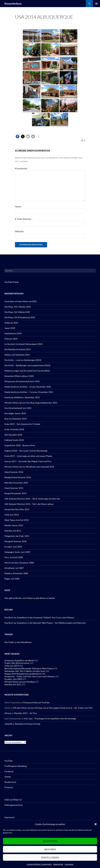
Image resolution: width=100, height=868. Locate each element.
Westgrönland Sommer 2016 (18, 477)
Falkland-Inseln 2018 (14, 440)
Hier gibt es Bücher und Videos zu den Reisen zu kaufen (30, 598)
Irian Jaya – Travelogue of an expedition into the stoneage (50, 718)
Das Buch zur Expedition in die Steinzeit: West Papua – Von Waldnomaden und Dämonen (45, 623)
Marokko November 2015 (16, 483)
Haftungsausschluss (14, 805)
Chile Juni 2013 (12, 515)
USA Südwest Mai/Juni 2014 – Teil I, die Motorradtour (29, 504)
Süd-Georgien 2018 (13, 435)
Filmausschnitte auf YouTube (36, 702)
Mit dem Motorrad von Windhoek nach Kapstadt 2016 (29, 467)
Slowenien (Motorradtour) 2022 (19, 376)
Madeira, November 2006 (16, 573)
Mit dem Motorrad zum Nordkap (19, 682)
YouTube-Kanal (11, 282)
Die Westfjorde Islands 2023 (17, 349)
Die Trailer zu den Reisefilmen (18, 642)
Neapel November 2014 (15, 493)
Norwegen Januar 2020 (15, 413)
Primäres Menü (96, 4)
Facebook (9, 771)
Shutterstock (10, 782)
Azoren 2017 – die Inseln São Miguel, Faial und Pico (28, 461)
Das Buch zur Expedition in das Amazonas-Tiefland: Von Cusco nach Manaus (39, 617)
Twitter (8, 777)
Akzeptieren (50, 841)
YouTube (8, 761)
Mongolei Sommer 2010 (15, 541)
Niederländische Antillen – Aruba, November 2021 (28, 387)
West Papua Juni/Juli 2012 (17, 520)
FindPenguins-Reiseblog (16, 766)
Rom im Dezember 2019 (16, 419)
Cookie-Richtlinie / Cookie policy (39, 864)
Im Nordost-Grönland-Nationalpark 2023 (23, 344)
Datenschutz (58, 864)
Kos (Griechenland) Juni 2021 (18, 408)
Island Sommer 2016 (14, 472)
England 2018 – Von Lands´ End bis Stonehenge (26, 451)
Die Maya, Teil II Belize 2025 (17, 312)
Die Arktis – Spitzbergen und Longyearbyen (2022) (27, 365)
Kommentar (22, 168)
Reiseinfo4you (13, 4)
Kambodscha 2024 (13, 333)
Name (19, 206)
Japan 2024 (10, 328)
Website (19, 231)
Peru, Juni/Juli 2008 (14, 557)
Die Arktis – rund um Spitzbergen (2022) (23, 360)
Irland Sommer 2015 (14, 488)
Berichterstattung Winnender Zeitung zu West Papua (29, 668)
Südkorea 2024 (11, 323)
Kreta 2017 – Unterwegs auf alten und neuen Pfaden (28, 456)
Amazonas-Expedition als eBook (19, 660)
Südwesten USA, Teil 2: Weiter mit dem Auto (25, 671)
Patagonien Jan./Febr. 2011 (17, 536)
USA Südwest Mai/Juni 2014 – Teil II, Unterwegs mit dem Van (32, 499)
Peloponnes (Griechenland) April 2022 (22, 381)
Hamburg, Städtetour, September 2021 (22, 397)
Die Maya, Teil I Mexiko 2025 (18, 307)
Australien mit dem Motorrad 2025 (21, 301)
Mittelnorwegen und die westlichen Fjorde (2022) (27, 371)
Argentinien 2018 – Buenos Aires (20, 445)
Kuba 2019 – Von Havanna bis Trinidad (22, 424)
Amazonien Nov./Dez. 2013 (17, 509)
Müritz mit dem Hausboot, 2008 (19, 563)
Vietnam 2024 (11, 339)
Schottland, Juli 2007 (14, 568)
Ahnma (8, 713)
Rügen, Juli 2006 (12, 579)
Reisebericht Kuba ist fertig (28, 724)
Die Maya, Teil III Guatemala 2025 (20, 317)
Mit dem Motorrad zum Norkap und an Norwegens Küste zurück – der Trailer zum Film (53, 708)
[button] (96, 824)
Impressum (69, 864)
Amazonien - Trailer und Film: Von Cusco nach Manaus (30, 676)
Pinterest (9, 787)
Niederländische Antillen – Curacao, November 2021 (29, 392)
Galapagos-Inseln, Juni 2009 (17, 552)
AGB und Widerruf (13, 800)
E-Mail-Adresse (24, 219)
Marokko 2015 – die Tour (26, 713)
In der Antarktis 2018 (14, 429)
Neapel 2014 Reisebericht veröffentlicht (23, 674)
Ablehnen (50, 849)
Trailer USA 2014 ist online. (17, 663)
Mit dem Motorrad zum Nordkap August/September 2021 (31, 403)
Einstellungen (50, 857)
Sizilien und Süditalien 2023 (17, 355)
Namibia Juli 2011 (13, 531)
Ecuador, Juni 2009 (13, 547)
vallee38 (8, 724)
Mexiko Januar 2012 (14, 525)
